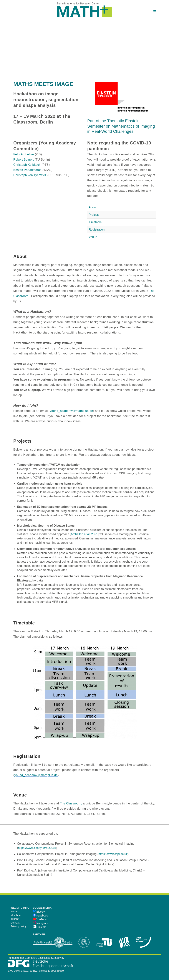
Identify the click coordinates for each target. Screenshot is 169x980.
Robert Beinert (24, 160)
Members (16, 915)
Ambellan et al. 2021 (84, 534)
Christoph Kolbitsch (27, 165)
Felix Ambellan (24, 154)
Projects (94, 215)
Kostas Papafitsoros (27, 170)
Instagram (40, 923)
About (93, 207)
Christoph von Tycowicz (30, 175)
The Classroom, (71, 803)
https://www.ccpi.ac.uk (113, 854)
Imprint (15, 919)
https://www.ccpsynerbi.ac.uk (37, 848)
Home (14, 911)
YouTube (40, 919)
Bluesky (39, 912)
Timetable (95, 222)
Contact (15, 923)
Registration (97, 230)
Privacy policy (19, 926)
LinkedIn (40, 927)
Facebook (40, 916)
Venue (93, 237)
